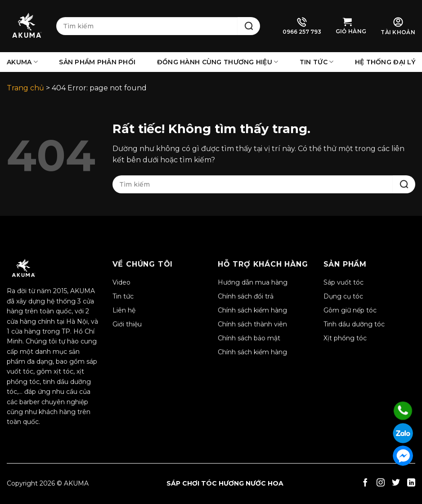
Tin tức (316, 62)
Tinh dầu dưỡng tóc (354, 324)
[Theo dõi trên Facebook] (365, 483)
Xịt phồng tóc (345, 338)
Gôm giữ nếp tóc (350, 310)
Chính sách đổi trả (246, 296)
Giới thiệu (127, 324)
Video (121, 282)
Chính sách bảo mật (249, 338)
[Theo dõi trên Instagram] (381, 483)
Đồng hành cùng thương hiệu (218, 62)
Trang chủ (25, 88)
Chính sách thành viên (252, 324)
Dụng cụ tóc (343, 296)
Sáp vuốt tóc (343, 282)
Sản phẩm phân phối (97, 62)
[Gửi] (249, 26)
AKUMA (22, 62)
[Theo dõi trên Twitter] (396, 483)
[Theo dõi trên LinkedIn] (411, 483)
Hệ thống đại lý (385, 62)
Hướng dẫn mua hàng (253, 282)
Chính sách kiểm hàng (252, 310)
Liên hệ (124, 310)
